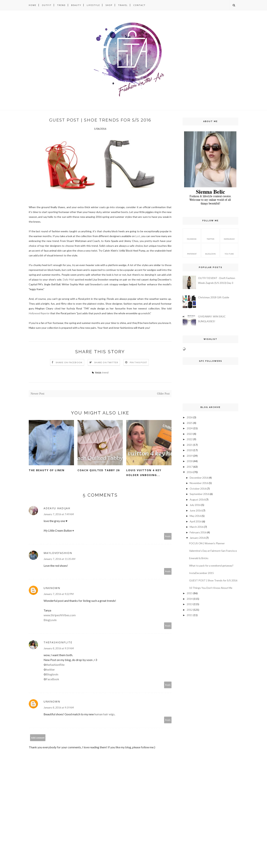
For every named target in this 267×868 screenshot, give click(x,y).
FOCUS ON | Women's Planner (207, 543)
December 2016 (199, 478)
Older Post (163, 394)
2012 (190, 610)
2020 (190, 450)
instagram (229, 235)
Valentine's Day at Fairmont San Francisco (213, 551)
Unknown (52, 588)
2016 (190, 472)
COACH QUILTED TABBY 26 (99, 470)
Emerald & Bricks (199, 558)
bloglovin (210, 250)
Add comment (38, 738)
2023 (190, 434)
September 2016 (199, 494)
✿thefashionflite (54, 665)
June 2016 (196, 510)
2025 (190, 423)
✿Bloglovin (51, 674)
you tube (229, 250)
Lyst (138, 236)
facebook (192, 235)
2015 (190, 593)
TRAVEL (123, 5)
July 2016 (195, 505)
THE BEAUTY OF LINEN (47, 470)
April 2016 (196, 521)
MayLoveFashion (58, 553)
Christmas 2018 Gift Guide (214, 297)
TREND (61, 5)
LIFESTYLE (93, 5)
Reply (168, 536)
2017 (190, 467)
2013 (190, 604)
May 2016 (195, 516)
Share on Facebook (69, 362)
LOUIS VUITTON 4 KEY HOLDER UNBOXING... (144, 473)
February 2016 (198, 532)
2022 (190, 439)
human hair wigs (104, 714)
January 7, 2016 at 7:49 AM (59, 514)
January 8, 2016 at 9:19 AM (59, 648)
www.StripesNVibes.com (60, 615)
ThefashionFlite (58, 642)
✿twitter (49, 669)
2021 (190, 445)
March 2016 (197, 527)
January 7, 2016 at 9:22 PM (59, 594)
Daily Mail (68, 279)
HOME (33, 5)
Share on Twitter (106, 362)
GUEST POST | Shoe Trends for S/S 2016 (213, 580)
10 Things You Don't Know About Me (211, 588)
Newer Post (37, 394)
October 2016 (198, 489)
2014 (190, 599)
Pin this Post (139, 362)
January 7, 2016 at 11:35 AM (59, 559)
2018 (190, 461)
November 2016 (199, 483)
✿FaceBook (51, 679)
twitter (211, 235)
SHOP (109, 5)
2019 (190, 456)
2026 (190, 417)
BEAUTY (76, 5)
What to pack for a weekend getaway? (211, 566)
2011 (190, 615)
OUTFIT (47, 5)
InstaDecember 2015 (201, 573)
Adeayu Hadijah (57, 508)
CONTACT (139, 5)
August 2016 (197, 499)
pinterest (192, 250)
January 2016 (197, 538)
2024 (190, 428)
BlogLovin (50, 620)
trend (105, 372)
